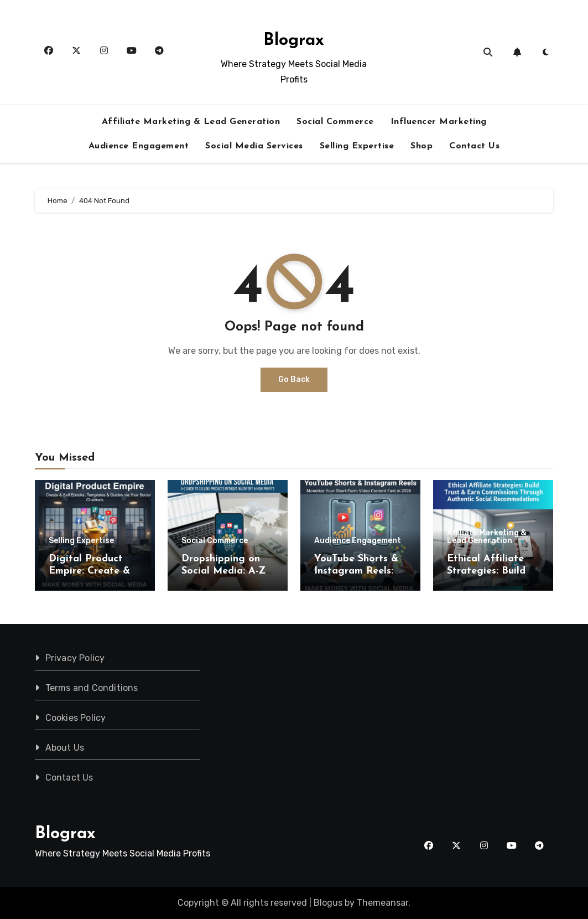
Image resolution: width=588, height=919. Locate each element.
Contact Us (474, 146)
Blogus (328, 903)
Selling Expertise (357, 146)
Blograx (294, 41)
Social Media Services (254, 146)
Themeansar (383, 903)
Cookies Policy (75, 718)
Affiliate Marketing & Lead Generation (191, 122)
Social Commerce (335, 122)
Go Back (294, 380)
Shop (422, 146)
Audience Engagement (139, 146)
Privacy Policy (75, 658)
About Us (64, 748)
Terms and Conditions (91, 688)
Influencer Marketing (439, 122)
